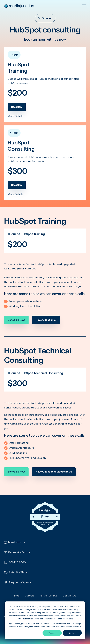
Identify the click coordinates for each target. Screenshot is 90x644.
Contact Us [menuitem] (69, 596)
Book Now (17, 107)
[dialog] (45, 620)
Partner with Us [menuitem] (48, 596)
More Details (15, 116)
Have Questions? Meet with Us (54, 472)
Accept (52, 633)
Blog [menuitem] (17, 596)
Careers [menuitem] (30, 596)
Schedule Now (16, 320)
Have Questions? (46, 320)
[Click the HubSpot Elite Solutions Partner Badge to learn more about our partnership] (45, 517)
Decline (72, 633)
